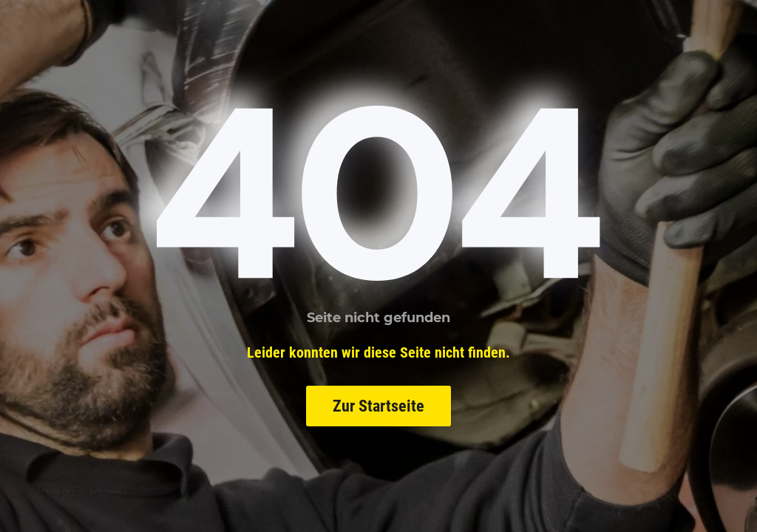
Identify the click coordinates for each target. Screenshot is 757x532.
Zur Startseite (378, 406)
